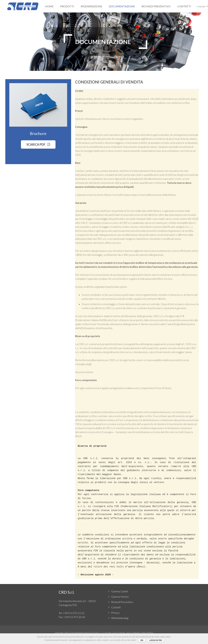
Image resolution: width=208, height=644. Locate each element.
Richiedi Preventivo (122, 602)
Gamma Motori (120, 597)
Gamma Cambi (120, 591)
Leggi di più (156, 640)
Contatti (116, 607)
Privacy (115, 613)
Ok (142, 640)
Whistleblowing (120, 618)
